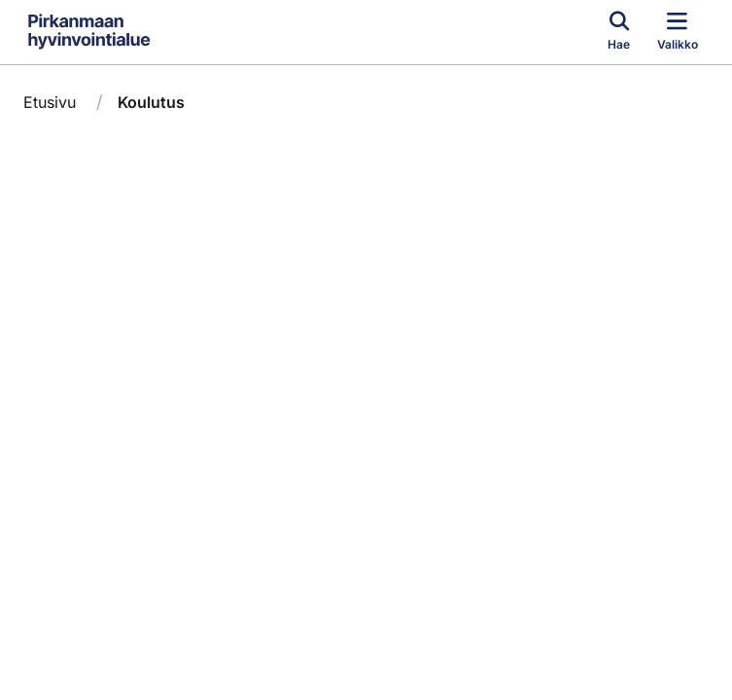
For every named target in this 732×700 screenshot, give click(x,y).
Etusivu (50, 102)
